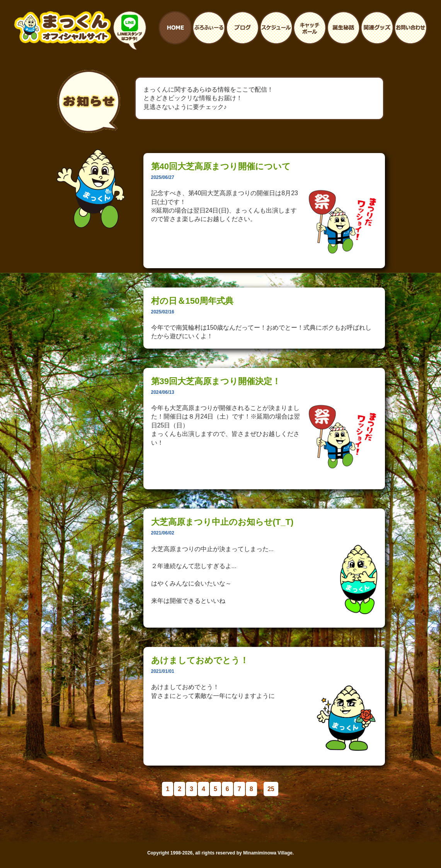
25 (271, 789)
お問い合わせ (411, 28)
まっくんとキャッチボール (310, 28)
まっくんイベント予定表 (276, 28)
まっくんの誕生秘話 (343, 28)
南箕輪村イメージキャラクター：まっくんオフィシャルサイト (63, 27)
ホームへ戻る (175, 28)
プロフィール (209, 28)
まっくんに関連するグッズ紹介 (377, 28)
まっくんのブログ (243, 28)
